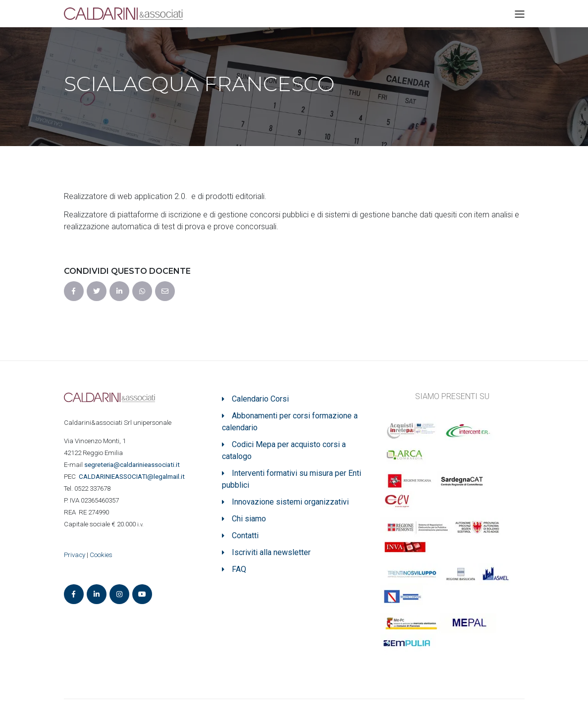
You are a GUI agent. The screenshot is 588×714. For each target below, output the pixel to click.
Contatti (245, 535)
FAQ (239, 569)
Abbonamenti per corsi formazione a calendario (290, 422)
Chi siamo (249, 519)
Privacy (75, 555)
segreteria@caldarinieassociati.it (133, 465)
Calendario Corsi (260, 399)
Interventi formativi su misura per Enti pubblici (292, 479)
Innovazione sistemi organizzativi (290, 502)
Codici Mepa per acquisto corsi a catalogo (284, 450)
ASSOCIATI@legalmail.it (133, 477)
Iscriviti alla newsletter (271, 552)
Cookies (101, 555)
